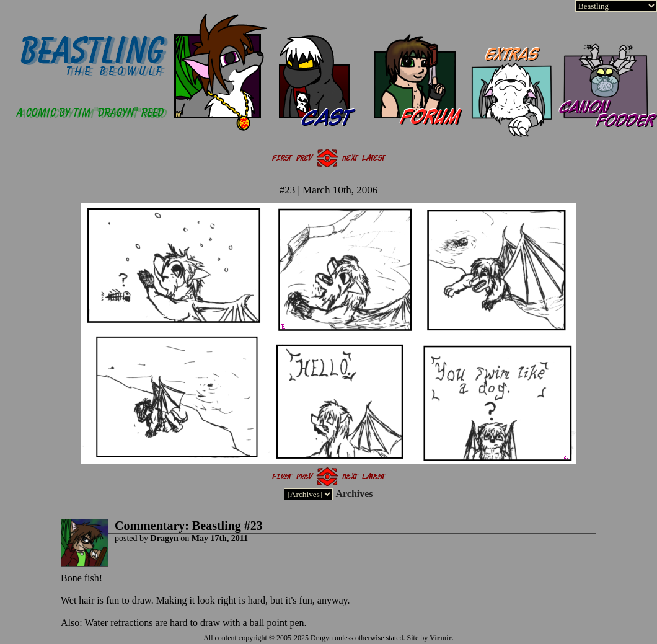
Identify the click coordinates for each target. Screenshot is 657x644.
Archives (354, 494)
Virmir (441, 638)
